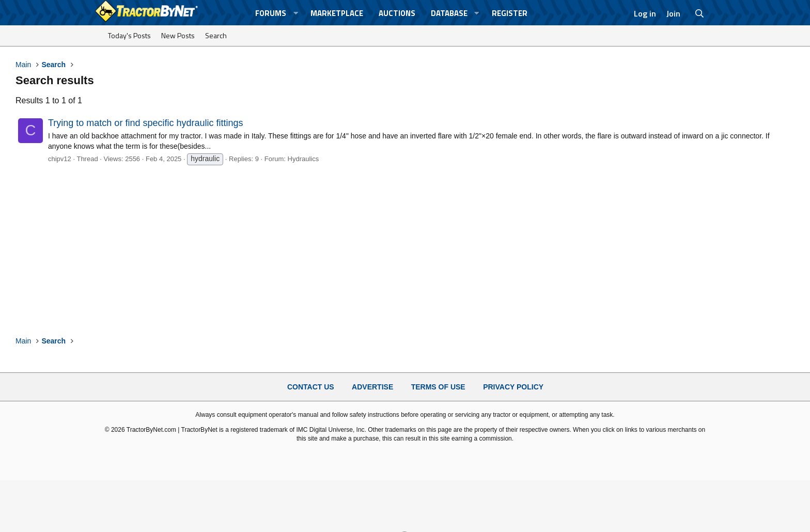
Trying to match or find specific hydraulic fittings (145, 123)
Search (216, 35)
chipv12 (60, 159)
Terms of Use (438, 387)
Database (449, 13)
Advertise (372, 387)
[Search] (700, 13)
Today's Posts (129, 35)
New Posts (178, 35)
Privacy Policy (513, 387)
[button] (295, 13)
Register (510, 13)
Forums (271, 13)
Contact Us (311, 387)
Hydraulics (303, 159)
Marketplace (337, 13)
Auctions (397, 13)
